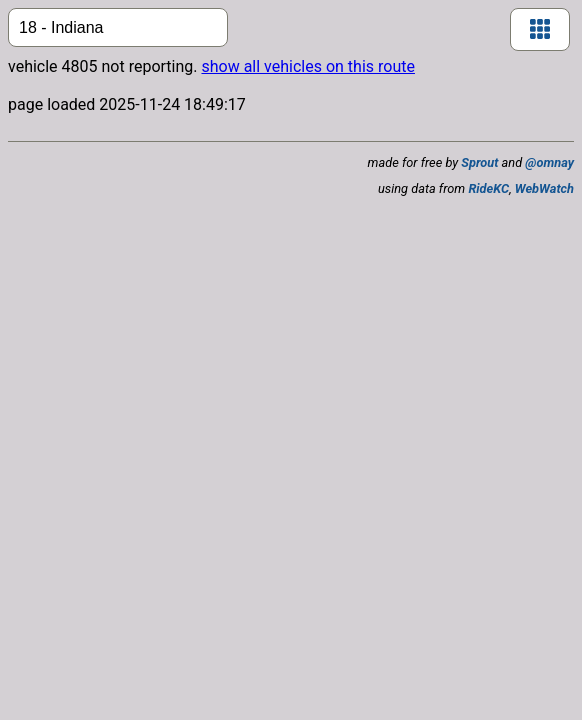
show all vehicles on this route (307, 66)
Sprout (479, 162)
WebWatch (544, 188)
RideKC (488, 188)
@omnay (549, 162)
